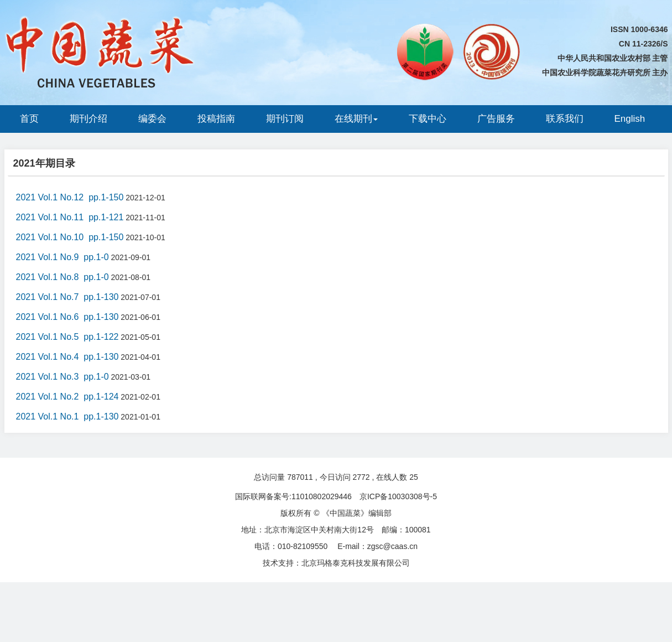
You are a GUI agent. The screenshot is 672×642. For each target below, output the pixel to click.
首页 (29, 119)
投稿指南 (216, 119)
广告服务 (496, 119)
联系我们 (565, 119)
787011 (300, 477)
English (630, 119)
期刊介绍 (88, 119)
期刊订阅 (285, 119)
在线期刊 (356, 119)
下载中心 (428, 119)
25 (414, 477)
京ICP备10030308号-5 (398, 496)
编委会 (152, 119)
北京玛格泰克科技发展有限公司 (356, 563)
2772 (361, 477)
